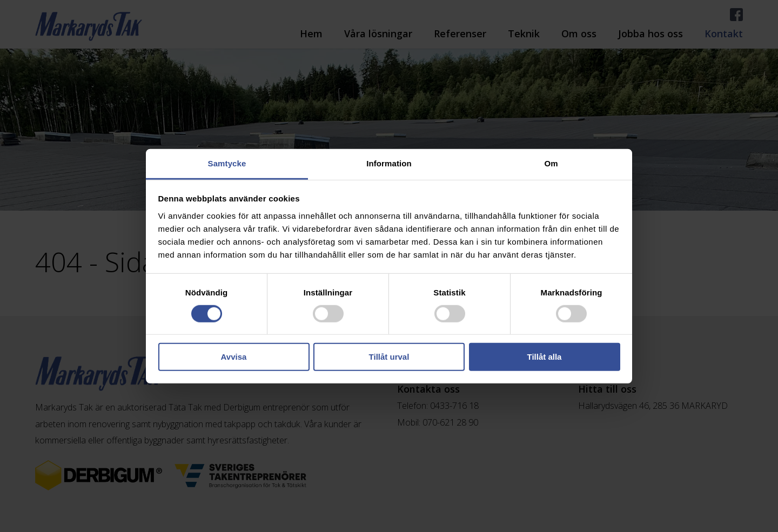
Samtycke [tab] (227, 163)
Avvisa (234, 357)
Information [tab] (389, 163)
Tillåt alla (545, 357)
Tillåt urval (389, 357)
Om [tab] (551, 163)
